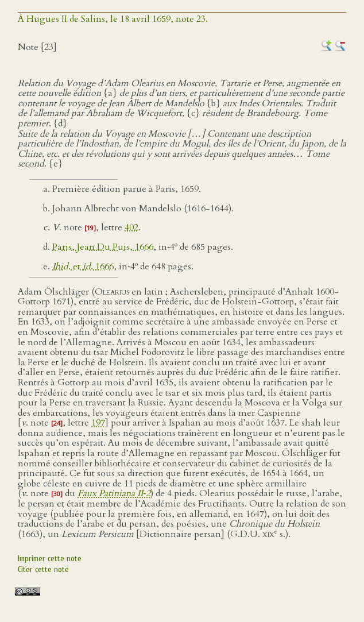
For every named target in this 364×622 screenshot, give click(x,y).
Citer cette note (43, 569)
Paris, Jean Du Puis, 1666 (103, 247)
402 (131, 227)
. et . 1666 (83, 266)
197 (98, 423)
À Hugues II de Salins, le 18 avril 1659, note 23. (113, 19)
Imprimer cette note (50, 559)
